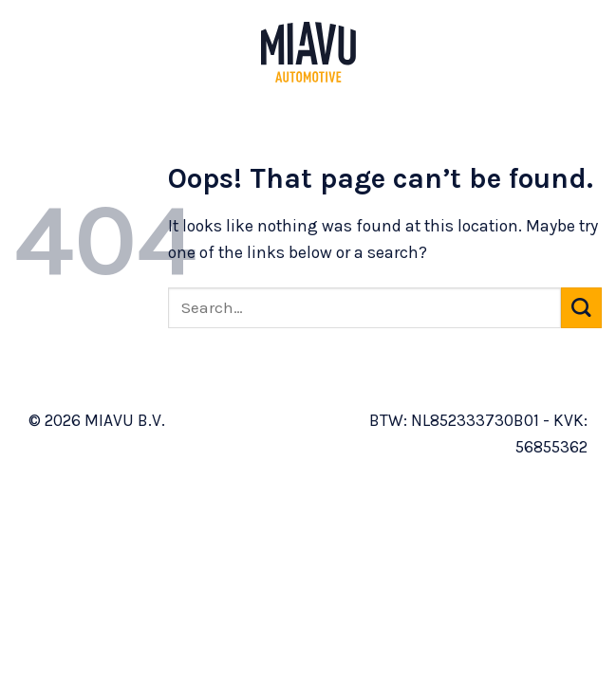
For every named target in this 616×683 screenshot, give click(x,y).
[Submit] (581, 308)
